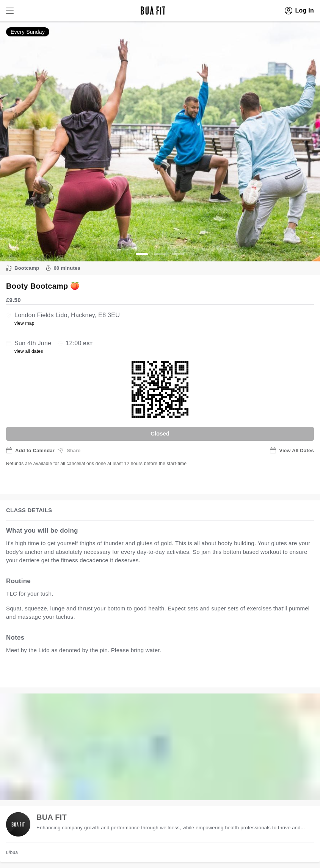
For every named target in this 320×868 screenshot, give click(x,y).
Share (69, 450)
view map (24, 323)
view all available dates (160, 674)
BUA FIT (52, 817)
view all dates (29, 351)
